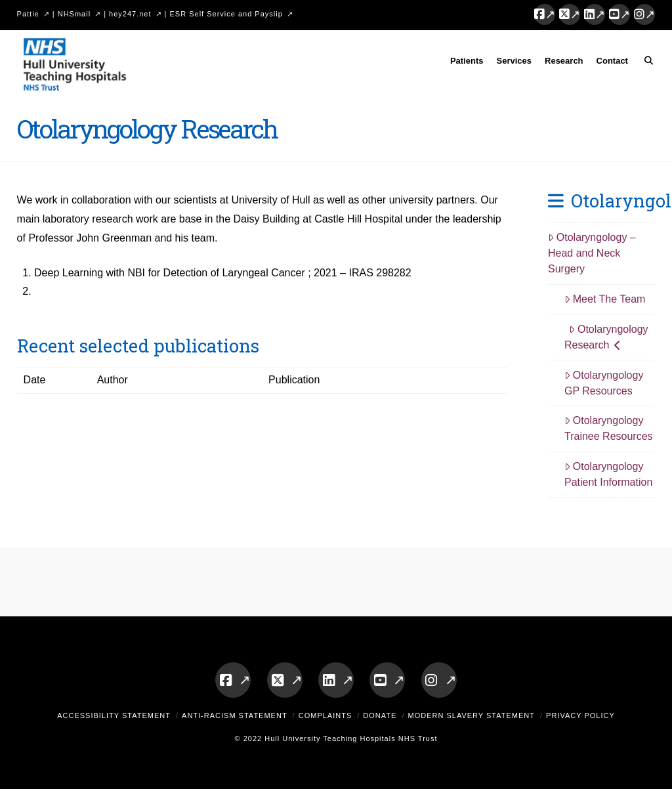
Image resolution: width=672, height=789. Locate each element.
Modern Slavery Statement (471, 715)
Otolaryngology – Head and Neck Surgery (592, 253)
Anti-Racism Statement (235, 715)
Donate (380, 715)
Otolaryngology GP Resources (604, 383)
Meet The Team (605, 299)
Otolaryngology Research (606, 337)
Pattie (28, 14)
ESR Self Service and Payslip (226, 14)
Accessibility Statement (114, 715)
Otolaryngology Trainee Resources (609, 428)
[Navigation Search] (645, 63)
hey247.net (130, 14)
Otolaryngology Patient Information (608, 474)
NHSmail (74, 14)
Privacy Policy (580, 715)
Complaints (325, 715)
